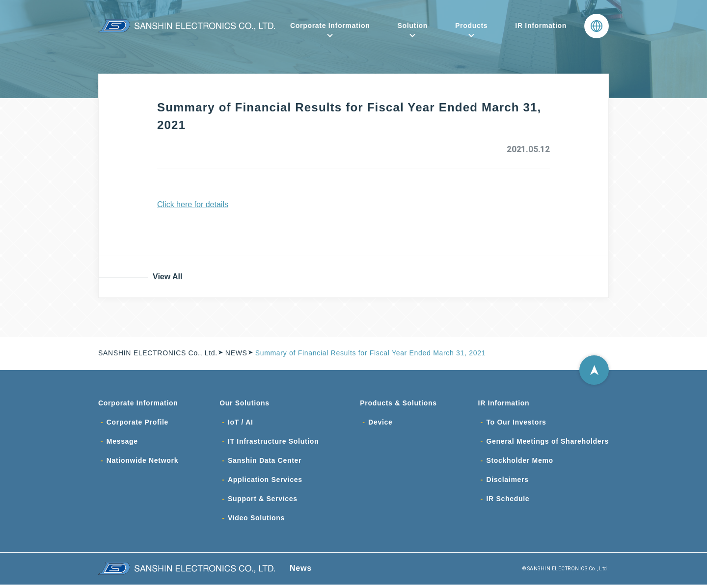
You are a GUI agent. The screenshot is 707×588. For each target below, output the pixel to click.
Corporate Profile (137, 423)
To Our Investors (516, 423)
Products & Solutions (398, 403)
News (301, 572)
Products (471, 26)
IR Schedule (508, 502)
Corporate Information (330, 26)
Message (122, 443)
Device (380, 423)
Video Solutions (256, 521)
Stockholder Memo (519, 462)
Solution (412, 26)
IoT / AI (241, 423)
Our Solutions (245, 403)
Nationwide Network (142, 462)
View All (169, 277)
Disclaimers (507, 482)
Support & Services (263, 502)
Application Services (265, 482)
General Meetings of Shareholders (547, 443)
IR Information (541, 26)
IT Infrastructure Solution (273, 443)
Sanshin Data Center (265, 462)
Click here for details (193, 204)
